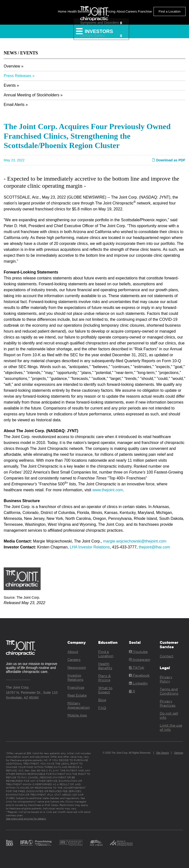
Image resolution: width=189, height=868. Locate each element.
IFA (36, 843)
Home (62, 11)
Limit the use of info (171, 727)
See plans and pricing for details (26, 818)
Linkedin (138, 683)
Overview (12, 66)
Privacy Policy (166, 679)
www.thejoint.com (108, 490)
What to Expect (105, 690)
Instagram (140, 660)
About (121, 11)
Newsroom (77, 667)
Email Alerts (14, 105)
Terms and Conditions (169, 691)
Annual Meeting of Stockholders (31, 95)
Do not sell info (169, 715)
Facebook (139, 675)
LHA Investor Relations (90, 547)
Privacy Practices (168, 703)
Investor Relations (75, 677)
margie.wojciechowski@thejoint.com (135, 541)
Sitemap (179, 753)
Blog (102, 700)
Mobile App (77, 715)
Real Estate (77, 695)
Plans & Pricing (105, 11)
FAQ (102, 708)
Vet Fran (96, 843)
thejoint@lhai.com (154, 547)
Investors (95, 31)
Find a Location (170, 11)
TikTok (137, 667)
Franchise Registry (71, 843)
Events (10, 85)
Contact (167, 656)
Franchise (145, 11)
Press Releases (17, 76)
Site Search (163, 753)
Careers (131, 11)
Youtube (138, 652)
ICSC (121, 843)
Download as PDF (169, 160)
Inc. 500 (9, 843)
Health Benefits (80, 11)
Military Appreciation (79, 705)
